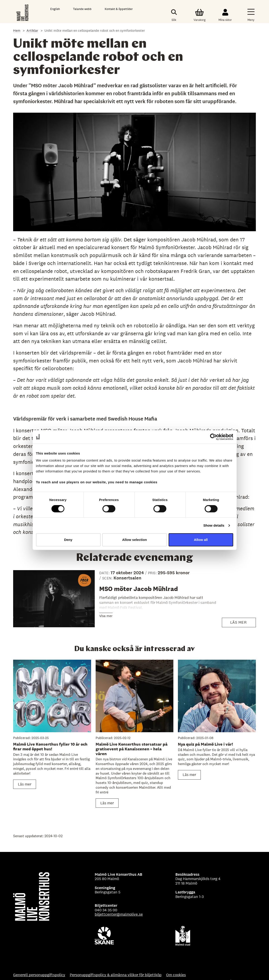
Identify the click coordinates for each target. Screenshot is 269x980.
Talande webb (82, 9)
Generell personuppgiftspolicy (39, 975)
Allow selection (134, 540)
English (55, 9)
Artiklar (32, 30)
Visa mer (106, 616)
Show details (214, 525)
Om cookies (176, 975)
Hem (17, 30)
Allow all (201, 540)
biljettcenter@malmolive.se (119, 914)
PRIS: (153, 573)
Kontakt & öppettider (119, 9)
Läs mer (241, 624)
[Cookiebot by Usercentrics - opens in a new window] (213, 437)
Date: (105, 573)
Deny (68, 540)
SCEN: (108, 578)
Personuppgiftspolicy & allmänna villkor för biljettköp (116, 975)
